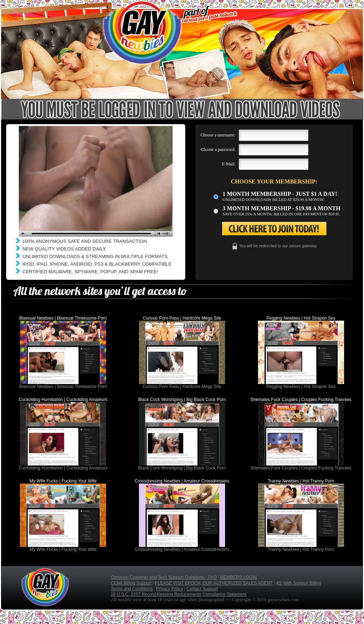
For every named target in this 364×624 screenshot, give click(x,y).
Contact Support (202, 589)
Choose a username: (218, 135)
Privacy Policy (170, 589)
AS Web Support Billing (299, 583)
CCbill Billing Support (131, 583)
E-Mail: (228, 164)
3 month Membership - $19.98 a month (282, 208)
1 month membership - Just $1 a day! (280, 194)
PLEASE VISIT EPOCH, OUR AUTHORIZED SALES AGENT (214, 583)
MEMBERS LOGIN (238, 577)
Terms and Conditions (132, 589)
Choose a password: (218, 149)
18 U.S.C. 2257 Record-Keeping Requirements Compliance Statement (179, 594)
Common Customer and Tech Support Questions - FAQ (164, 577)
